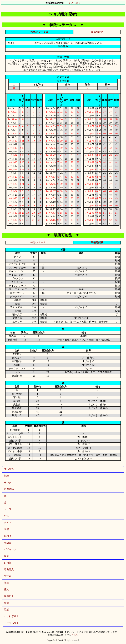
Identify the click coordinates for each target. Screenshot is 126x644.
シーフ (8, 509)
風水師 (8, 536)
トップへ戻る (63, 3)
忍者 (7, 610)
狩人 (7, 516)
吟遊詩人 (9, 569)
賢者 (7, 603)
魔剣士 (8, 556)
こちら (75, 635)
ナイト (8, 523)
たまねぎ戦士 (11, 616)
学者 (7, 529)
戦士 (7, 476)
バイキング (10, 549)
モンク (8, 482)
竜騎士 (8, 543)
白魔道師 (9, 489)
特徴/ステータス (39, 32)
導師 (7, 583)
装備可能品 (97, 32)
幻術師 (8, 563)
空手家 (8, 576)
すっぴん (9, 469)
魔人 (7, 590)
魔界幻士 (9, 596)
